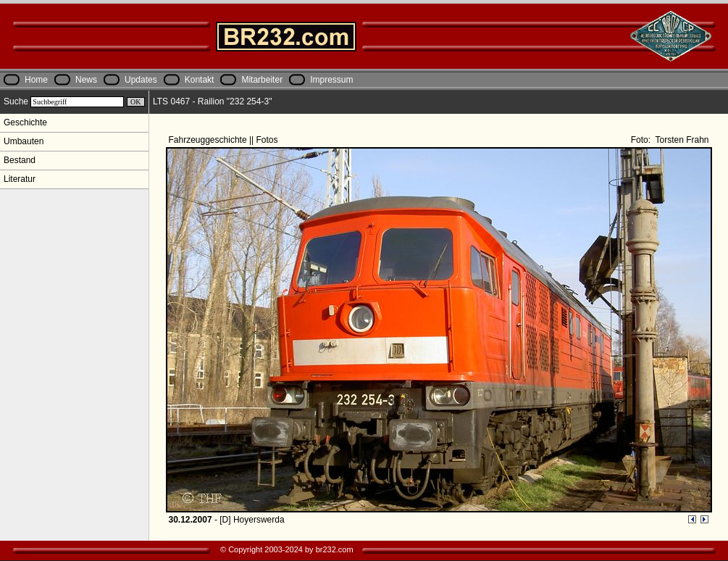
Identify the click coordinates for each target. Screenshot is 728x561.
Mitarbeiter (262, 80)
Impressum (331, 80)
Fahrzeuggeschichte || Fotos (225, 140)
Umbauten (24, 141)
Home (36, 80)
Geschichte (25, 122)
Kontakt (200, 80)
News (86, 80)
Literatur (20, 179)
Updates (141, 80)
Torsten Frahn (681, 140)
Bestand (20, 160)
